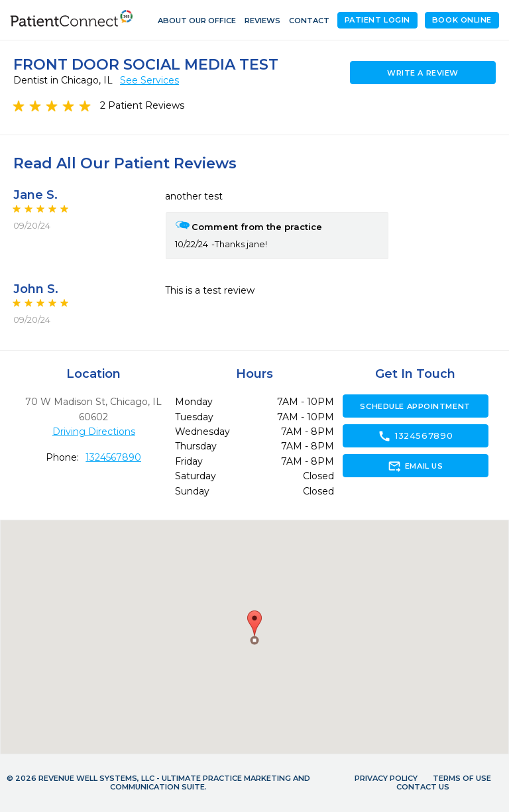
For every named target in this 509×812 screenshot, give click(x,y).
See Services (149, 80)
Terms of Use (462, 778)
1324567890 (113, 457)
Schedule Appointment (415, 406)
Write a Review (423, 73)
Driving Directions (94, 432)
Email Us (415, 466)
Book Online (462, 20)
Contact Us (423, 787)
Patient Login (377, 20)
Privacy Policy (386, 778)
